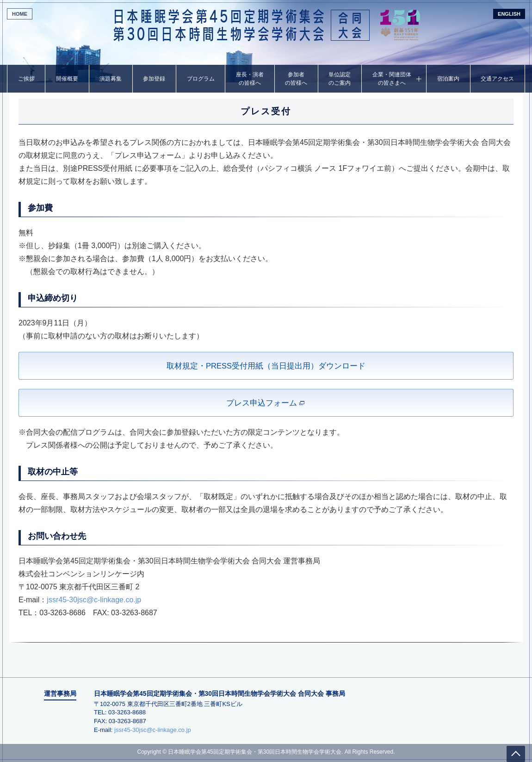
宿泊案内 (448, 79)
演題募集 (111, 79)
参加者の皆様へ (296, 79)
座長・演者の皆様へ (250, 79)
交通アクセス (497, 79)
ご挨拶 (26, 79)
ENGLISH (509, 14)
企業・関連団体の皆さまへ (392, 79)
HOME (20, 14)
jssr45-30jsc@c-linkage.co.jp (94, 600)
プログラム (201, 79)
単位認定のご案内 (340, 79)
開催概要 (67, 79)
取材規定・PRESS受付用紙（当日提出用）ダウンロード (266, 366)
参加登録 (154, 79)
